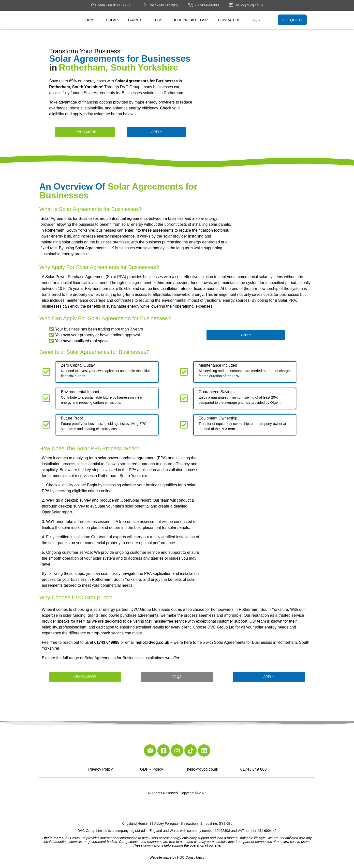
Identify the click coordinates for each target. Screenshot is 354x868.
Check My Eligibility (163, 5)
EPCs (157, 20)
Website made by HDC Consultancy (177, 857)
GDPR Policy (152, 769)
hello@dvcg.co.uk (250, 5)
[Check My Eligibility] (144, 5)
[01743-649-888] (191, 5)
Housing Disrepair (190, 20)
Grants (135, 20)
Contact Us (229, 20)
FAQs (255, 20)
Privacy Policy (101, 769)
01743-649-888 (207, 5)
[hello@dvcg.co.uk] (231, 5)
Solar (112, 20)
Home (91, 20)
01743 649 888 (254, 769)
